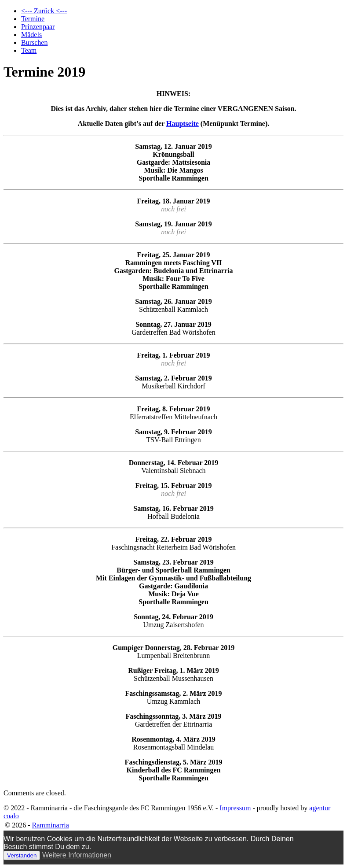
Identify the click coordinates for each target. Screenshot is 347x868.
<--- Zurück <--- (44, 11)
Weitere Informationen (77, 855)
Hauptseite (183, 124)
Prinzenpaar (38, 27)
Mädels (31, 35)
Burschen (34, 42)
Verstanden (22, 855)
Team (29, 50)
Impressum (235, 808)
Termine (33, 19)
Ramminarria (50, 825)
